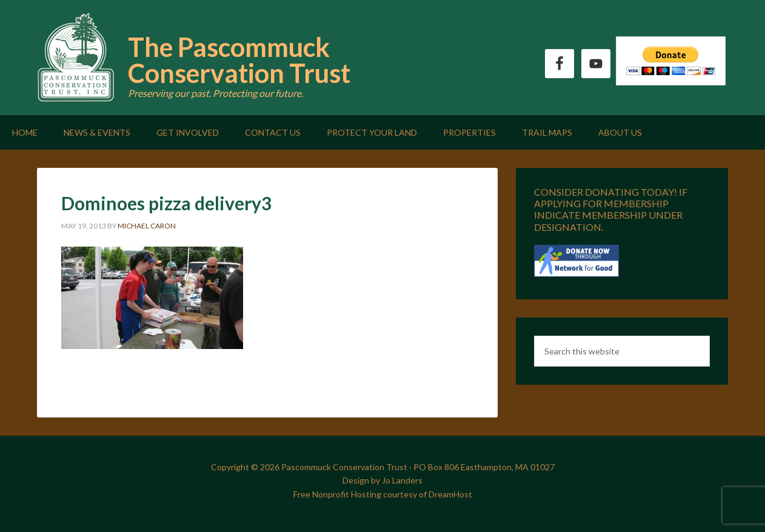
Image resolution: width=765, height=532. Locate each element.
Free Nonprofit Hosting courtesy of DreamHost (383, 494)
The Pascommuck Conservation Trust (239, 60)
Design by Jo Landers (382, 480)
